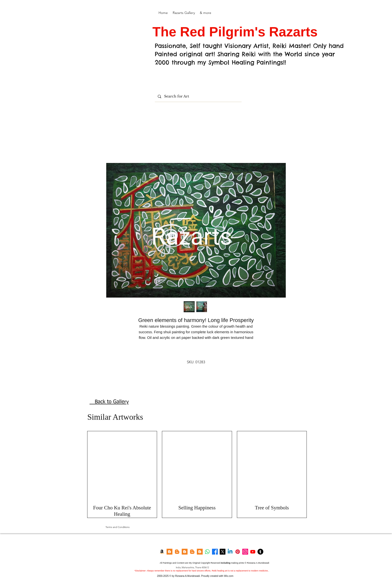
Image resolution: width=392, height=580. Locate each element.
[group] (197, 475)
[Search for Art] (198, 96)
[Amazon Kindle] (162, 552)
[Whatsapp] (207, 552)
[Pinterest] (238, 552)
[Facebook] (215, 552)
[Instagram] (245, 552)
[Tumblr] (260, 552)
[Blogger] (170, 552)
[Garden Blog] (192, 552)
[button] (184, 13)
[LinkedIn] (230, 552)
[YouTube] (253, 552)
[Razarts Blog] (177, 552)
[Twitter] (222, 552)
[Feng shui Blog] (200, 552)
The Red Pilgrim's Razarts (237, 32)
